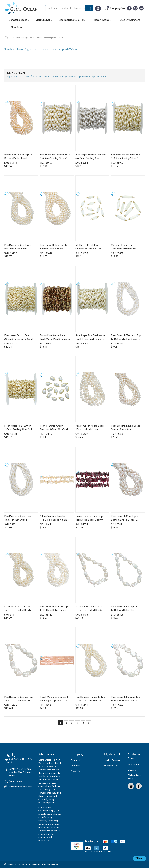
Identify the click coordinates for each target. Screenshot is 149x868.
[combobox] (69, 8)
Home (6, 37)
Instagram (131, 786)
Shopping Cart (111, 766)
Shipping (132, 770)
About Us (75, 766)
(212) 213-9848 (16, 782)
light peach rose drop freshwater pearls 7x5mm (33, 77)
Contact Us (76, 760)
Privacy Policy (77, 771)
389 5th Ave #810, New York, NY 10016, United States (20, 772)
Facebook (139, 786)
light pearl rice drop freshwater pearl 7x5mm (83, 77)
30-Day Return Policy (135, 777)
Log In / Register (112, 760)
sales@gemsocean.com (20, 787)
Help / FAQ (133, 765)
